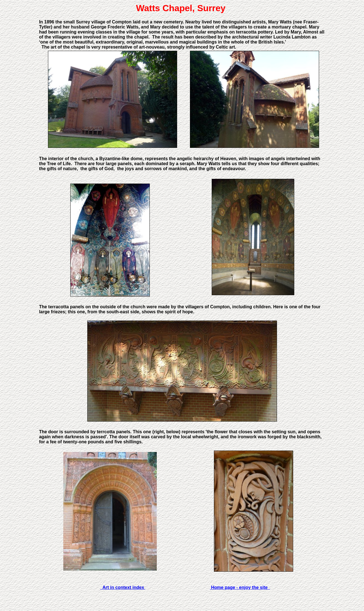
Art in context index (123, 587)
